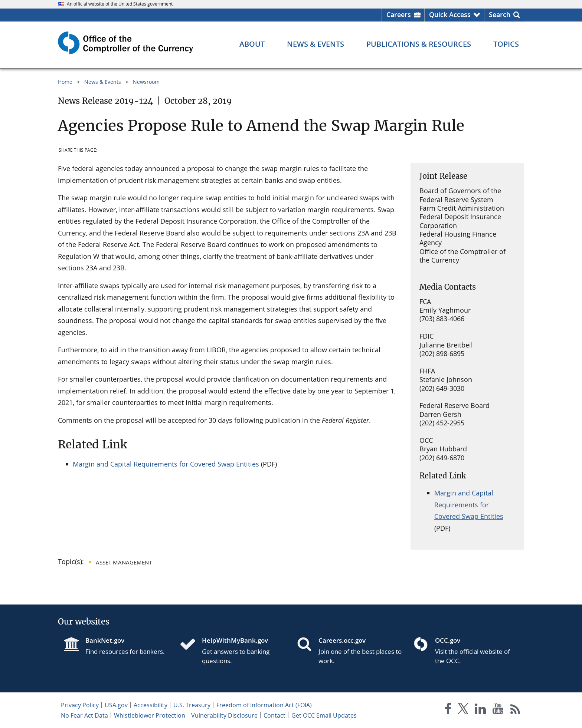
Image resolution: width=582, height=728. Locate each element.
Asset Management (124, 562)
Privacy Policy (80, 705)
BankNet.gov (105, 640)
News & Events (103, 82)
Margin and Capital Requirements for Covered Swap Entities (166, 464)
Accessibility (151, 705)
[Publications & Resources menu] (419, 44)
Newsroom (146, 82)
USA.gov (116, 705)
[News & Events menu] (315, 44)
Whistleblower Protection (150, 715)
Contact (274, 715)
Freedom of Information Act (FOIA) (264, 705)
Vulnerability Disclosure (224, 715)
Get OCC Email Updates (324, 715)
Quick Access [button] (450, 14)
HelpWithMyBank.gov (235, 640)
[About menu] (252, 44)
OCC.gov (448, 640)
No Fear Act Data (84, 715)
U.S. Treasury (192, 705)
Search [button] (500, 14)
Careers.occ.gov (342, 640)
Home (65, 82)
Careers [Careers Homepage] (399, 14)
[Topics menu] (506, 44)
